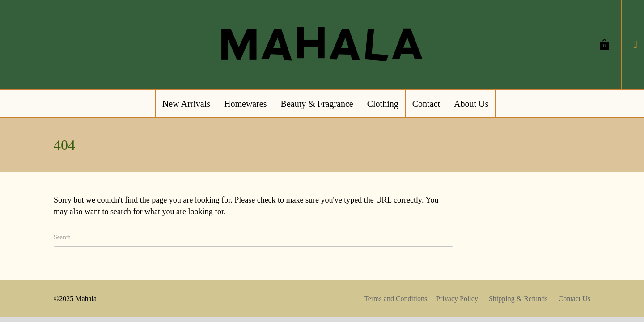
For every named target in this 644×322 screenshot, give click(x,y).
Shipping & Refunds (518, 299)
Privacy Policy (457, 299)
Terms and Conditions (396, 299)
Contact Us (574, 299)
